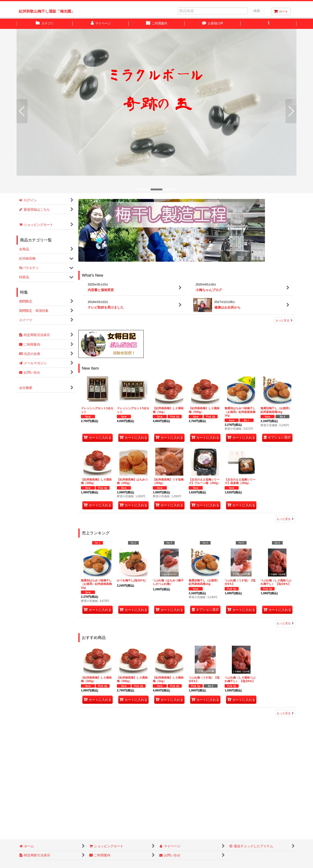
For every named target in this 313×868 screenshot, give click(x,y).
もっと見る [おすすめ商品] (285, 713)
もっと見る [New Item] (285, 519)
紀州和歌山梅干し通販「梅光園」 (47, 11)
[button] (268, 24)
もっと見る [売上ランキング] (285, 623)
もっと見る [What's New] (284, 320)
